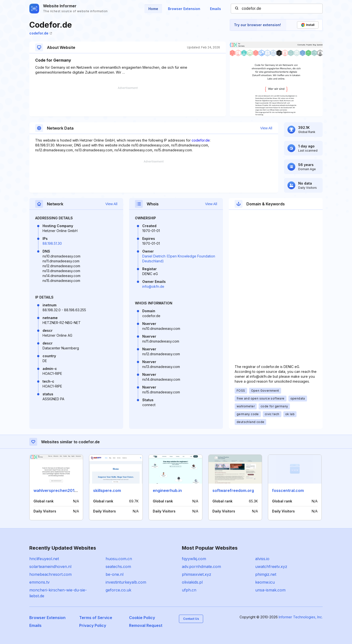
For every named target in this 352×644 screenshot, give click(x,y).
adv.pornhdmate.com (201, 566)
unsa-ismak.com (270, 590)
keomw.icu (265, 582)
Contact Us (191, 619)
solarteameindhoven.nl (50, 566)
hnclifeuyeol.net (44, 559)
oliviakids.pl (192, 582)
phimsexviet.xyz (197, 574)
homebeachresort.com (50, 574)
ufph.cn (189, 590)
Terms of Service (96, 618)
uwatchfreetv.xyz (271, 566)
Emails (215, 9)
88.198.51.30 (52, 243)
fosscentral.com (288, 490)
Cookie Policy (142, 618)
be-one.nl (115, 574)
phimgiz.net (266, 574)
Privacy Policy (93, 625)
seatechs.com (118, 566)
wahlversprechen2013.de (58, 490)
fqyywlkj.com (194, 559)
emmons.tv (39, 582)
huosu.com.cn (119, 559)
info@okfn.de (153, 286)
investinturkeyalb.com (126, 582)
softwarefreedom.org (233, 490)
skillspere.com (107, 490)
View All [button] (266, 128)
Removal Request (146, 625)
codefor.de (41, 33)
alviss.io (262, 559)
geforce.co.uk (118, 590)
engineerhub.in (167, 490)
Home (153, 9)
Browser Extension (184, 9)
